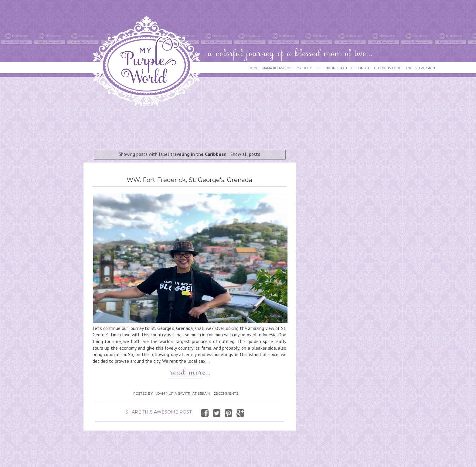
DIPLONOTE (360, 68)
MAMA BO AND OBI (277, 68)
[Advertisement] (194, 125)
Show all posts (245, 154)
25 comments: (226, 393)
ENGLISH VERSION (420, 68)
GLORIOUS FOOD (388, 68)
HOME (253, 68)
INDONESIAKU (336, 68)
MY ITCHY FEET (308, 68)
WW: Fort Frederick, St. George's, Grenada (189, 180)
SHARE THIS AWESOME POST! (159, 412)
